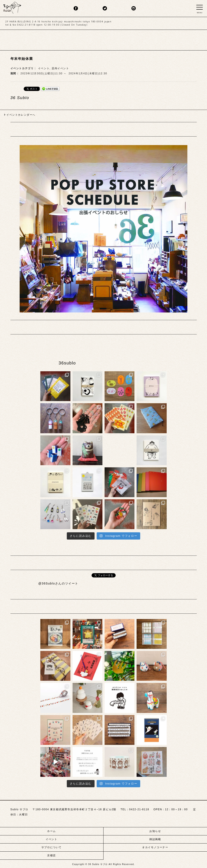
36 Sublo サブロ (98, 864)
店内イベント (60, 68)
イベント (44, 68)
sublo (12, 7)
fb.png (76, 8)
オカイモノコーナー (155, 847)
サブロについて (52, 847)
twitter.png (105, 8)
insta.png (134, 8)
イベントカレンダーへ (21, 115)
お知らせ (155, 831)
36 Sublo (20, 98)
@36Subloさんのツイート (58, 583)
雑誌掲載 (155, 839)
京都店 (52, 855)
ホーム (52, 831)
